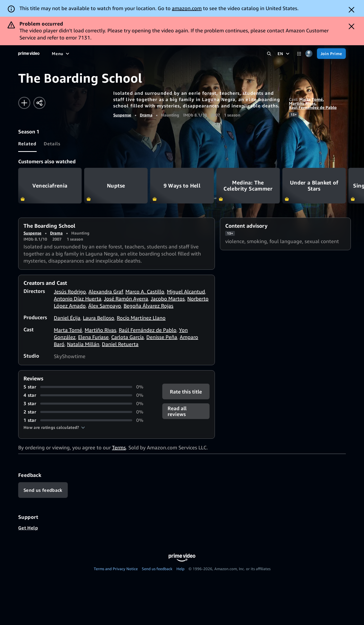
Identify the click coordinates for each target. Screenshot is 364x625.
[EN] (284, 54)
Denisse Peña (162, 337)
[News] (142, 54)
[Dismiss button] (351, 10)
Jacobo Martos (168, 299)
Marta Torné (311, 99)
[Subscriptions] (194, 54)
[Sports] (122, 54)
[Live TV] (162, 54)
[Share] (39, 103)
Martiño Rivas (302, 103)
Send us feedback (157, 569)
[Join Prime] (331, 54)
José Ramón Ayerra (126, 299)
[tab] (27, 144)
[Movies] (75, 54)
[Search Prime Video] (269, 54)
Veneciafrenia (50, 186)
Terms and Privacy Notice (116, 569)
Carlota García (128, 337)
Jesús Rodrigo (70, 292)
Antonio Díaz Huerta (78, 299)
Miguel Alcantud (186, 292)
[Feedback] (43, 490)
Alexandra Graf (106, 292)
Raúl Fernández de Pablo (313, 107)
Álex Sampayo (105, 306)
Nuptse (116, 186)
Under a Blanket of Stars (314, 186)
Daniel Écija (67, 318)
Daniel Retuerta (120, 344)
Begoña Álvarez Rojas (149, 306)
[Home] (29, 54)
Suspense (122, 115)
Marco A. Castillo (145, 292)
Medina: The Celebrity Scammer (248, 186)
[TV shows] (99, 54)
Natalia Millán (83, 344)
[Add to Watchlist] (24, 103)
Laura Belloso (99, 318)
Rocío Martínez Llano (141, 318)
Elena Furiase (93, 337)
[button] (54, 427)
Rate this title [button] (186, 392)
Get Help (28, 528)
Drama (146, 115)
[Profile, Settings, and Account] (309, 54)
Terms (119, 447)
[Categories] (299, 54)
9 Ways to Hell (182, 186)
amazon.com (187, 8)
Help (180, 569)
